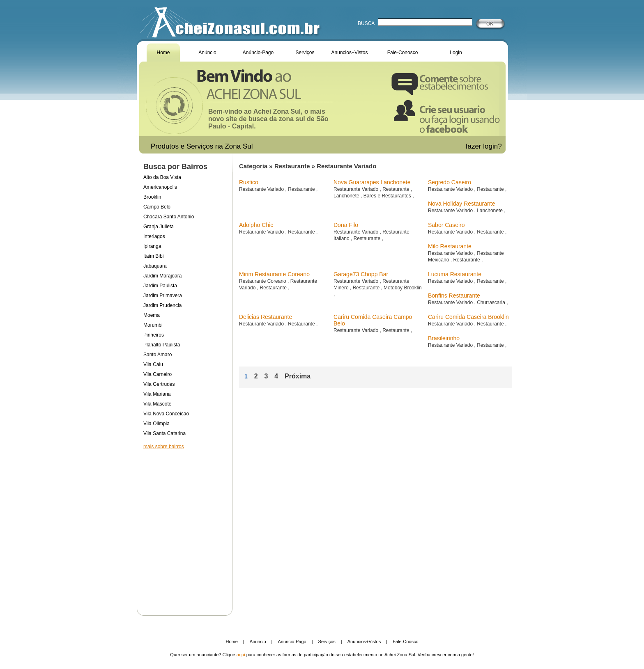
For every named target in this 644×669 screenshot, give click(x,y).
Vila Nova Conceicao (166, 414)
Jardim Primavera (163, 296)
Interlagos (154, 236)
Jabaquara (155, 266)
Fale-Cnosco (405, 642)
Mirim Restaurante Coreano (274, 274)
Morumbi (153, 325)
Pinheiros (154, 335)
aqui (241, 655)
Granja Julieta (159, 227)
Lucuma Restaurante (455, 274)
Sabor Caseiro (446, 225)
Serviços (305, 53)
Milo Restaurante (450, 246)
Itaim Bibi (153, 256)
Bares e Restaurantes (388, 196)
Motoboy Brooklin (403, 288)
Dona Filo (346, 225)
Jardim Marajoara (162, 276)
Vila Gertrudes (159, 384)
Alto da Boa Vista (162, 177)
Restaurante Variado (262, 189)
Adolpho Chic (256, 225)
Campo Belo (157, 207)
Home (163, 53)
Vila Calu (153, 364)
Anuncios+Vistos (350, 53)
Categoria (253, 166)
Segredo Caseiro (450, 182)
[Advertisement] (184, 527)
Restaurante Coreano (263, 281)
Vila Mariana (157, 394)
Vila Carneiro (158, 374)
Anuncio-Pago (292, 642)
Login (456, 53)
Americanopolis (160, 187)
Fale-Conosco (403, 53)
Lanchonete (347, 196)
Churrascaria (492, 302)
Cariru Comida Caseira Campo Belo (373, 320)
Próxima (298, 376)
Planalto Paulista (162, 345)
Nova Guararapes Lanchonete (372, 182)
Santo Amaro (158, 355)
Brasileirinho (444, 338)
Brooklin (152, 197)
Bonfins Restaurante (454, 296)
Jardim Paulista (160, 286)
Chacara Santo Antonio (169, 217)
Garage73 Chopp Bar (361, 274)
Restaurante (292, 166)
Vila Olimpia (156, 424)
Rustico (249, 182)
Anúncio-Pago (258, 53)
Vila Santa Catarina (164, 433)
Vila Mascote (157, 404)
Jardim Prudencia (162, 305)
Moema (152, 315)
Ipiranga (152, 246)
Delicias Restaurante (266, 317)
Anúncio (207, 53)
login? (493, 146)
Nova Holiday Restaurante (461, 204)
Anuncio (258, 642)
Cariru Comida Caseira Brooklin (468, 317)
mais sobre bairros (164, 447)
